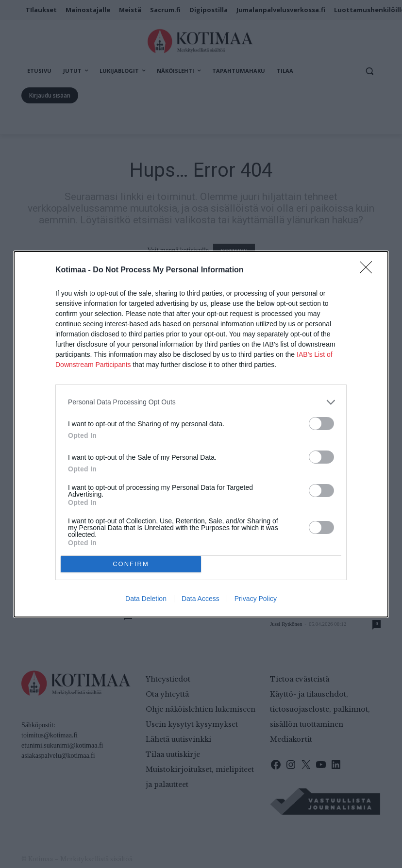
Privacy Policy (256, 599)
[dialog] (201, 434)
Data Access (201, 599)
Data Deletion (146, 599)
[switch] (321, 424)
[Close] (369, 270)
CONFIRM (131, 564)
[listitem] (201, 402)
